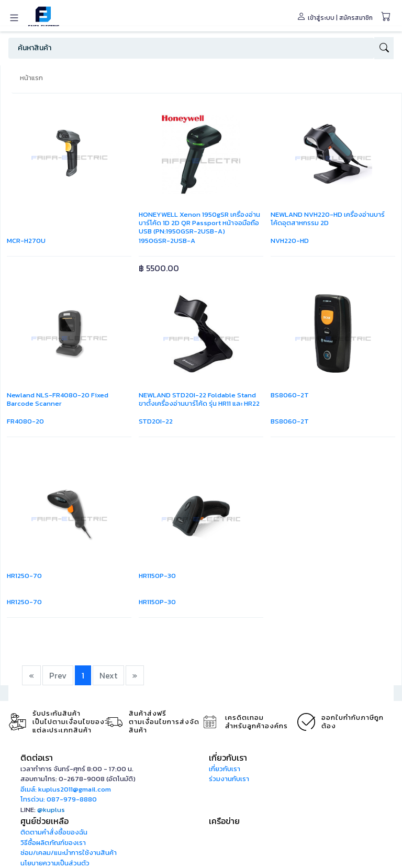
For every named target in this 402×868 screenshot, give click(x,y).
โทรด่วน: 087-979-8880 (59, 799)
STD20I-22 (156, 421)
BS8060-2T (290, 395)
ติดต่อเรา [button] (37, 758)
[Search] (191, 48)
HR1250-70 (24, 576)
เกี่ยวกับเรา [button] (228, 758)
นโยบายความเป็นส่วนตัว (55, 863)
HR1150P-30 (157, 576)
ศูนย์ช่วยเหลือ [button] (44, 821)
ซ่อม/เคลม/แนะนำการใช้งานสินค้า (69, 853)
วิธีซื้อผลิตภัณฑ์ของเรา (53, 843)
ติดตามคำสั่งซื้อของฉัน (54, 832)
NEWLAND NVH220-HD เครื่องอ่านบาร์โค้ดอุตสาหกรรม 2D (328, 219)
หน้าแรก (31, 78)
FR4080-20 (25, 421)
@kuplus (51, 810)
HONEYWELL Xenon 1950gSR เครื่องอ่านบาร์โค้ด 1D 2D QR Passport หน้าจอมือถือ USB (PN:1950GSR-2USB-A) (199, 223)
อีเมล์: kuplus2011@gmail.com (66, 789)
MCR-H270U (26, 241)
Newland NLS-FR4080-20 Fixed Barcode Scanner (58, 399)
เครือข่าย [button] (224, 821)
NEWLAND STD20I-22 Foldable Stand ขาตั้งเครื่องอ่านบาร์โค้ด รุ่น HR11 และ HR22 (199, 399)
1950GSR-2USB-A (167, 241)
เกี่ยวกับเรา (225, 769)
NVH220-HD (290, 241)
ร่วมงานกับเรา (229, 779)
